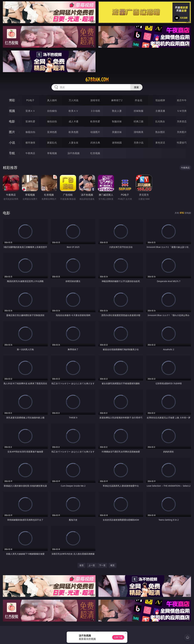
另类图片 (182, 132)
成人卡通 (74, 121)
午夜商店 (30, 153)
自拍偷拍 (52, 111)
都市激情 (30, 143)
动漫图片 (95, 132)
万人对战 (74, 100)
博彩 (12, 100)
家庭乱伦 (52, 143)
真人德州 (52, 100)
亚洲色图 (52, 132)
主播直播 (160, 111)
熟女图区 (160, 132)
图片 (12, 132)
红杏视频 (95, 153)
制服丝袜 (117, 121)
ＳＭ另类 (182, 111)
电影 (12, 121)
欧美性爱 (95, 121)
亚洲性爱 (30, 121)
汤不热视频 (74, 153)
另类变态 (182, 121)
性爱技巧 (182, 143)
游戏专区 (95, 100)
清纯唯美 (139, 132)
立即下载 (118, 637)
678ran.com (97, 80)
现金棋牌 (160, 100)
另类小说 (139, 143)
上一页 (92, 565)
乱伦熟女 (160, 121)
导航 (12, 153)
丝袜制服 (139, 111)
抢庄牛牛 (182, 100)
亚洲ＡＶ (30, 111)
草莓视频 (52, 153)
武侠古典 (95, 143)
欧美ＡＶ (74, 111)
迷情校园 (117, 143)
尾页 (112, 565)
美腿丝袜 (117, 132)
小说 (12, 143)
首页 (82, 565)
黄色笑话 (160, 143)
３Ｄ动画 (95, 111)
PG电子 (30, 100)
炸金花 (139, 100)
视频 (12, 111)
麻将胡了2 (117, 100)
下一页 (102, 565)
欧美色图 (74, 132)
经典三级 (139, 121)
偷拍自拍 (52, 121)
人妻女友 (74, 143)
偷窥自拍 (30, 132)
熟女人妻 (117, 111)
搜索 (136, 87)
